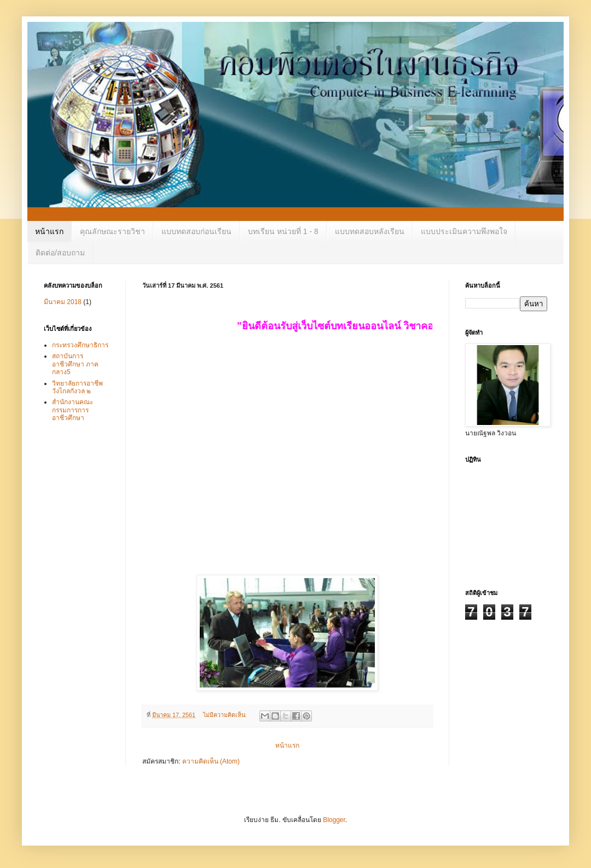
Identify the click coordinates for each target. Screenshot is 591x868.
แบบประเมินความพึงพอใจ (464, 231)
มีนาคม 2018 (63, 302)
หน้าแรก (49, 231)
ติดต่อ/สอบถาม (60, 253)
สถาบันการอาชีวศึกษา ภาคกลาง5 (75, 364)
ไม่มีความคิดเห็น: (226, 715)
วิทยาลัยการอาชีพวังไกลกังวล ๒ (77, 387)
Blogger (334, 820)
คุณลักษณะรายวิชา (112, 231)
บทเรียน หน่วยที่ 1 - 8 (283, 231)
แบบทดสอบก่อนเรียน (196, 231)
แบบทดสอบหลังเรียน (370, 231)
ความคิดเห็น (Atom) (211, 761)
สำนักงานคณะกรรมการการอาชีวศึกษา (73, 410)
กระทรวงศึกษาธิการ (80, 345)
